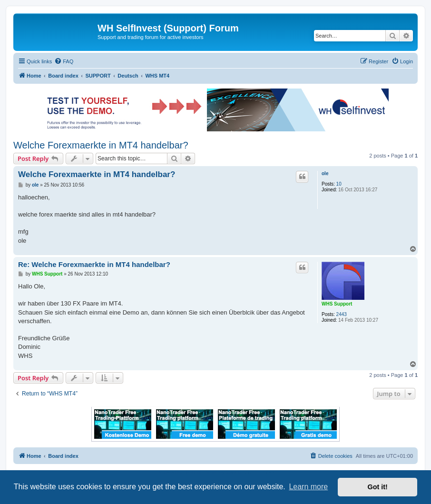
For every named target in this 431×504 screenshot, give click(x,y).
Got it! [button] (378, 487)
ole (325, 173)
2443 (342, 314)
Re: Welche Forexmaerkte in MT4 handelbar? (94, 264)
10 (339, 184)
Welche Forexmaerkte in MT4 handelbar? (101, 145)
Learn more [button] (308, 487)
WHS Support (337, 304)
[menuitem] (64, 61)
